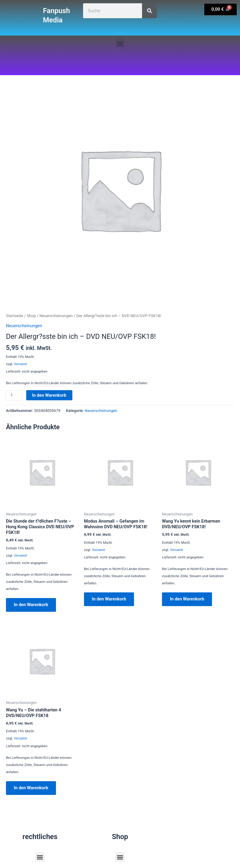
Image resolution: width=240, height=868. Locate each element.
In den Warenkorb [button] (31, 605)
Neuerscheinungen (56, 316)
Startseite (15, 316)
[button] (120, 43)
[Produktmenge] (14, 395)
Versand (20, 364)
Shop (31, 316)
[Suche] (149, 11)
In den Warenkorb (49, 395)
